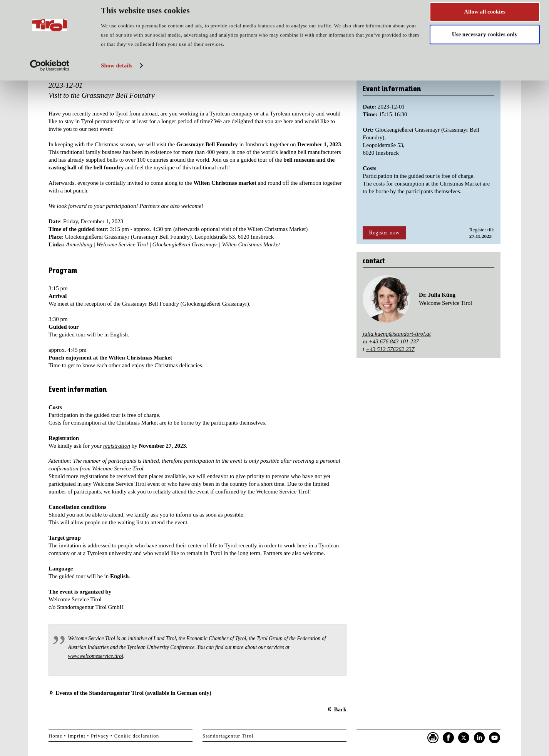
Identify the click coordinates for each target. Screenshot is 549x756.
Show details (117, 73)
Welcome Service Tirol (122, 244)
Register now (384, 232)
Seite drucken (433, 738)
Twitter (464, 738)
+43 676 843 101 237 (394, 341)
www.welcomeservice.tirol (95, 656)
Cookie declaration (137, 736)
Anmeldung (79, 244)
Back (340, 709)
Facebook (449, 738)
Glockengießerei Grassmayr (185, 244)
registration (117, 446)
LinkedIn (479, 738)
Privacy (100, 736)
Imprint (77, 736)
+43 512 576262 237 (390, 349)
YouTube (495, 738)
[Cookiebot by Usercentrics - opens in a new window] (50, 73)
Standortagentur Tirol (228, 736)
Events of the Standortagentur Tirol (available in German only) (133, 693)
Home (55, 736)
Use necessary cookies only (485, 42)
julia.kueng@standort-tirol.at (397, 334)
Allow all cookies (485, 19)
